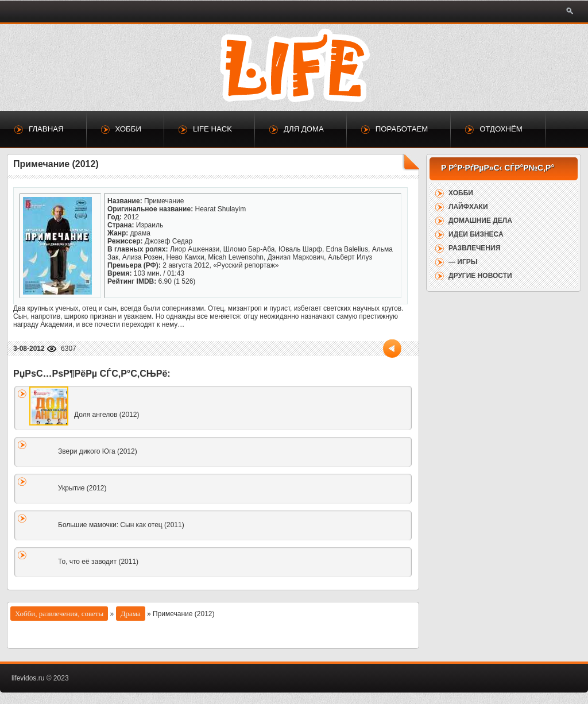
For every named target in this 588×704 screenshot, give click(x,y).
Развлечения (474, 248)
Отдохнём (501, 129)
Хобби (128, 129)
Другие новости (480, 276)
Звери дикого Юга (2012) (98, 451)
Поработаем (402, 129)
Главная (46, 129)
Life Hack (212, 129)
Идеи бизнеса (476, 234)
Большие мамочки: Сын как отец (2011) (121, 525)
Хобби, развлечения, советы (59, 614)
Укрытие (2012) (82, 488)
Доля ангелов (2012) (107, 415)
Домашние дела (480, 221)
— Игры (463, 262)
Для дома (304, 129)
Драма (131, 614)
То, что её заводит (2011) (98, 562)
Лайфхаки (468, 207)
